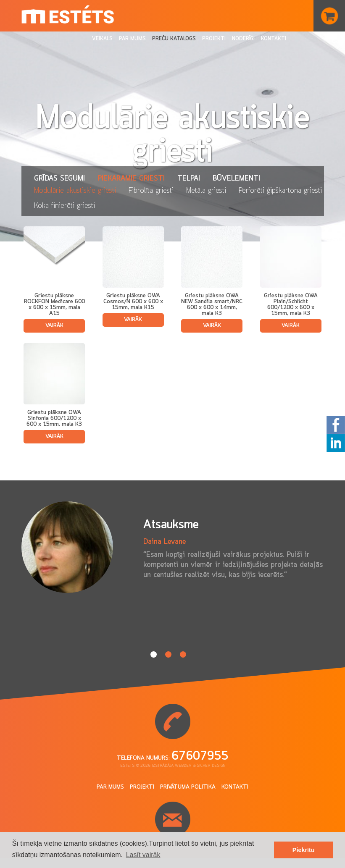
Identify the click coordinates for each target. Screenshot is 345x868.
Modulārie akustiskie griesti (75, 191)
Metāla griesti (206, 191)
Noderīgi (243, 39)
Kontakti (274, 39)
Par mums (132, 39)
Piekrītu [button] (304, 850)
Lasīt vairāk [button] (143, 855)
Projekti (214, 39)
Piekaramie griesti (131, 178)
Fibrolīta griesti (151, 191)
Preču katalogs (174, 39)
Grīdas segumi (59, 178)
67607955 (200, 756)
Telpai (189, 178)
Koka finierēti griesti (65, 206)
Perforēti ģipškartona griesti (280, 191)
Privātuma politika (188, 787)
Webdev (183, 766)
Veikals (102, 39)
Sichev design (211, 766)
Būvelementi (236, 178)
